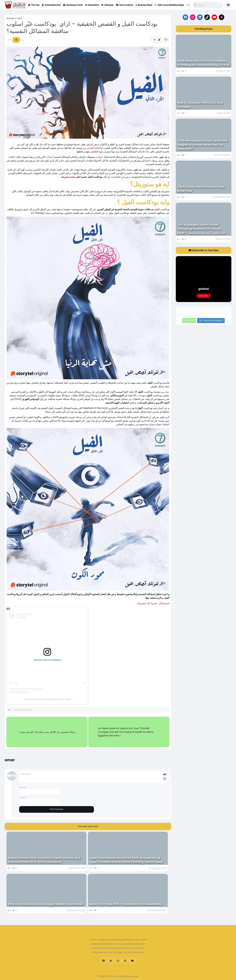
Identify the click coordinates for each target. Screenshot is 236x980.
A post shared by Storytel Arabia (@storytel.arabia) (47, 699)
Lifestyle (107, 5)
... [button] (188, 5)
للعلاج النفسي (94, 148)
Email (23, 798)
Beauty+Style (144, 5)
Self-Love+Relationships (169, 5)
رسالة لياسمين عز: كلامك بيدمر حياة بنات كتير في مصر (47, 732)
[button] (157, 40)
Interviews (92, 5)
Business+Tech (73, 5)
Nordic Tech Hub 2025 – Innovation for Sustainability (126, 904)
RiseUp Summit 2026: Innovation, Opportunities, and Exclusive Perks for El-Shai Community (44, 860)
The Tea (34, 5)
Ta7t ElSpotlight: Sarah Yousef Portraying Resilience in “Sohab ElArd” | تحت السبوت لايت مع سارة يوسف (201, 229)
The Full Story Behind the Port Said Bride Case (201, 189)
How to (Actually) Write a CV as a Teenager (200, 105)
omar (10, 760)
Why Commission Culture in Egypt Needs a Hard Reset (45, 904)
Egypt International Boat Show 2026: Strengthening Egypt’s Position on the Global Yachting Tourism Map (126, 860)
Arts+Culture (125, 5)
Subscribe (204, 296)
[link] (166, 40)
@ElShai (204, 289)
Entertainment (51, 5)
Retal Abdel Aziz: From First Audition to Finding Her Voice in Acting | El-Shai (204, 63)
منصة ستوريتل (68, 177)
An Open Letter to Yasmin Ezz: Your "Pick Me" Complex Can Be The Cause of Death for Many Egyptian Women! (126, 732)
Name (23, 787)
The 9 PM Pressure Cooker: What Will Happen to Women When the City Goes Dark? (202, 145)
